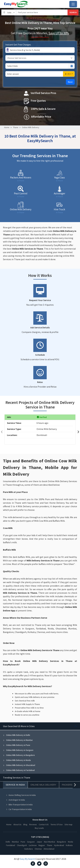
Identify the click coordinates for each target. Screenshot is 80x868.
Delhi (8, 842)
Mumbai (15, 842)
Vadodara (28, 849)
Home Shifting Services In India (21, 795)
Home (7, 127)
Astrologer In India (15, 800)
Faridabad (11, 845)
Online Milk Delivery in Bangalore (19, 755)
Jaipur (39, 842)
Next (70, 82)
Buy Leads (39, 828)
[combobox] (9, 12)
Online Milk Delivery (30, 127)
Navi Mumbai (50, 842)
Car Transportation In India (19, 809)
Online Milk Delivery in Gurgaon (18, 750)
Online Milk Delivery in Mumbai (18, 740)
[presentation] (2, 432)
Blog (25, 824)
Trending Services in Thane (17, 778)
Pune (23, 842)
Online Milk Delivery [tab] (43, 785)
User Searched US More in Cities (19, 726)
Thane (16, 127)
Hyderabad (59, 845)
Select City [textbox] (12, 13)
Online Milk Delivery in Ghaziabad (19, 765)
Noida (70, 842)
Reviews (33, 824)
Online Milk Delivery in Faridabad (19, 770)
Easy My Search (27, 859)
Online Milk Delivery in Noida (17, 760)
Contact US (44, 824)
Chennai (38, 849)
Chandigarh (22, 845)
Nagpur (42, 845)
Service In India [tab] (15, 785)
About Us (17, 824)
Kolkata (69, 845)
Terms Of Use (57, 824)
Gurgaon (31, 842)
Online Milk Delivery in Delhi (17, 735)
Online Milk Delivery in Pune (17, 745)
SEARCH (73, 12)
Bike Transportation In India (19, 805)
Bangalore (61, 842)
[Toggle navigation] (73, 4)
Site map (68, 824)
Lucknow (33, 845)
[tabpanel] (40, 748)
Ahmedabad (49, 849)
